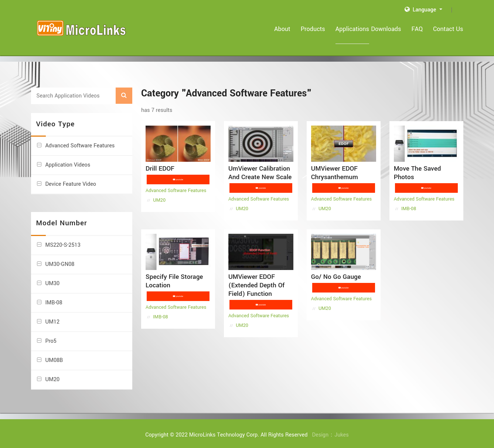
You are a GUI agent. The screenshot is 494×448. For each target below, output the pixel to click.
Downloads (386, 29)
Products (304, 29)
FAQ (417, 29)
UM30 (53, 279)
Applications (344, 29)
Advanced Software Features (80, 141)
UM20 (53, 375)
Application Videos (68, 160)
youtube (179, 175)
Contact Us (448, 29)
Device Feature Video (71, 180)
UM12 (53, 317)
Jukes (342, 430)
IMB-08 (54, 298)
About (274, 29)
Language (421, 10)
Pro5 (51, 336)
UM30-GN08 (60, 259)
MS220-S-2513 (63, 240)
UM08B (54, 355)
